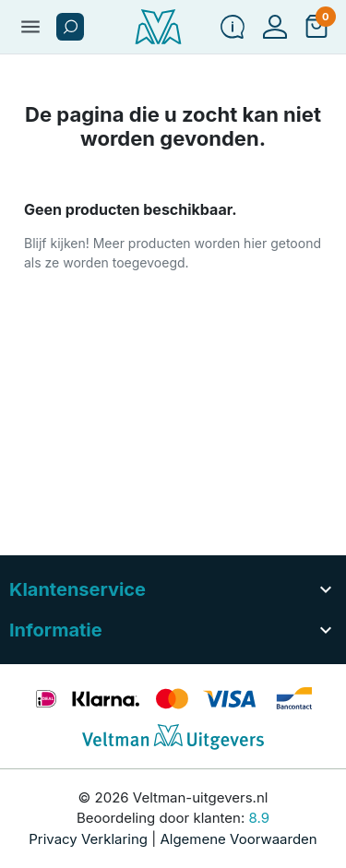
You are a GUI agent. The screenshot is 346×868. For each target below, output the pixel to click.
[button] (70, 27)
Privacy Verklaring (88, 839)
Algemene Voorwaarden (238, 839)
